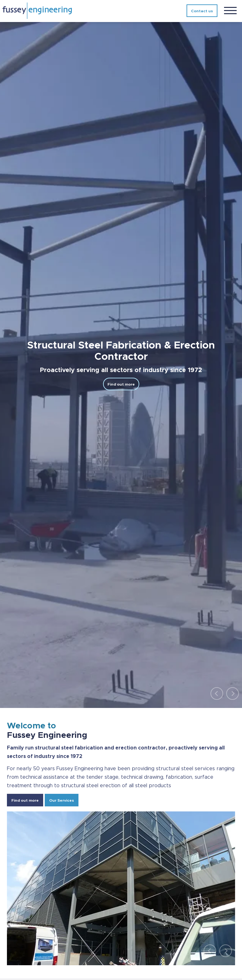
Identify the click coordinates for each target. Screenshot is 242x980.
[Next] (233, 693)
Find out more (121, 384)
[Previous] (217, 693)
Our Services (62, 800)
